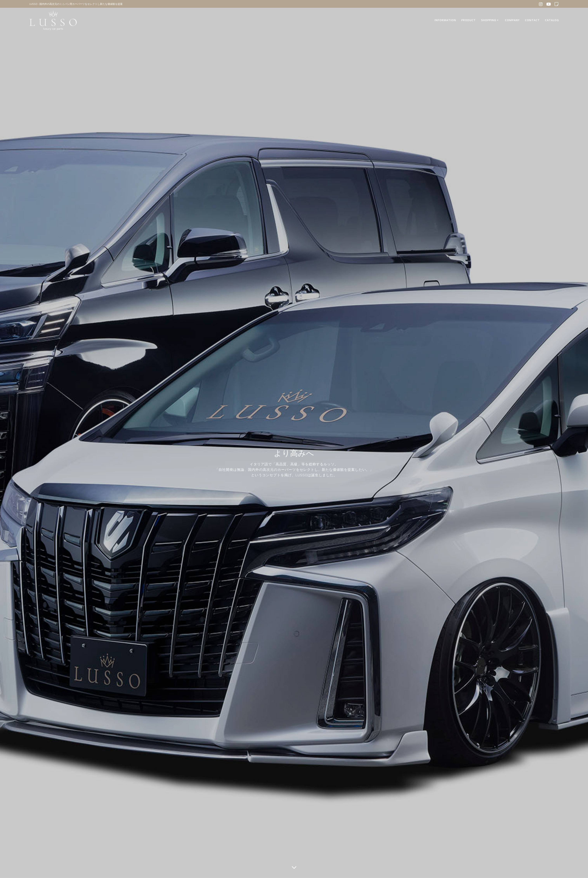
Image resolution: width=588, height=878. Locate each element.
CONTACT (532, 20)
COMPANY (512, 20)
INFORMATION (445, 20)
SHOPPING (489, 20)
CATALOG (552, 20)
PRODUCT (468, 20)
